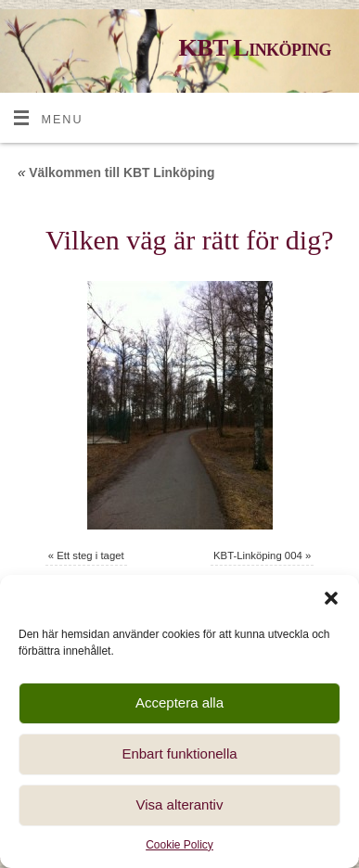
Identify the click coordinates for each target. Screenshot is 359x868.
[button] (331, 598)
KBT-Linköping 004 (258, 555)
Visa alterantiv (180, 804)
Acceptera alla (179, 702)
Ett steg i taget (90, 555)
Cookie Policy (179, 845)
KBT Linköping (255, 48)
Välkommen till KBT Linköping (116, 172)
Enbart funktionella (179, 753)
